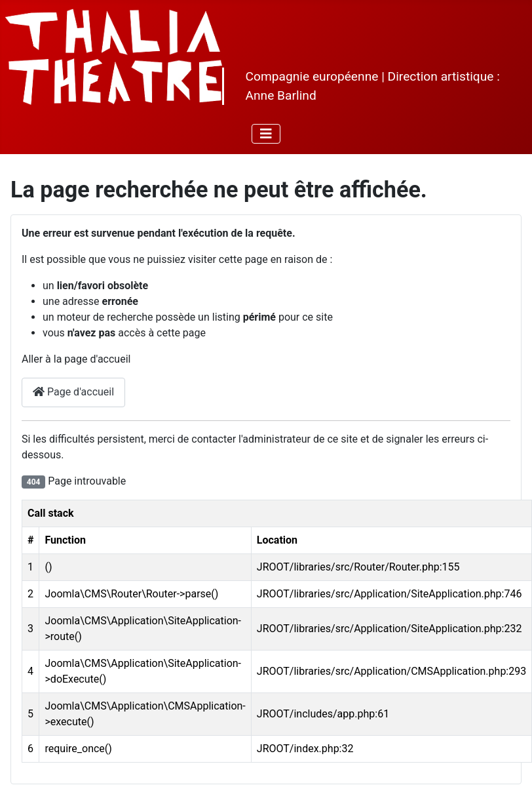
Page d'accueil (73, 392)
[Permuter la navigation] (266, 134)
